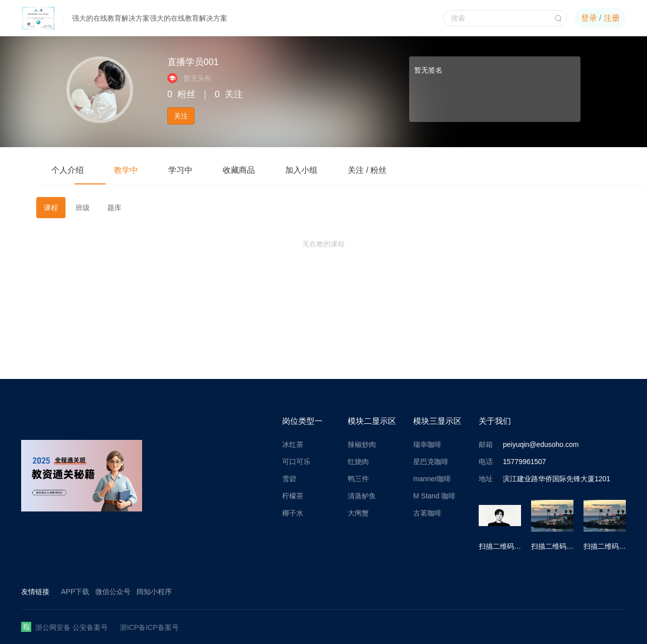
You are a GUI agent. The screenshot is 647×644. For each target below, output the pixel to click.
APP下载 (75, 592)
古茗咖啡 (427, 513)
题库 (114, 208)
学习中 (180, 170)
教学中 (126, 170)
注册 (612, 18)
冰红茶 (293, 444)
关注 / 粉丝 (367, 170)
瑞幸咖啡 (427, 444)
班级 (83, 208)
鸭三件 (358, 479)
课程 (51, 208)
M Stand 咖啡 (434, 496)
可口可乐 (296, 462)
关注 (181, 116)
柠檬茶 (293, 496)
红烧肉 (358, 462)
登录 (589, 18)
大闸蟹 (358, 513)
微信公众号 (113, 592)
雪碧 (289, 479)
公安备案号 (90, 627)
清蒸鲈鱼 (362, 496)
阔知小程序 (154, 592)
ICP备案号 (162, 627)
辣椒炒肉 (362, 444)
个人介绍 (68, 170)
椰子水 (293, 513)
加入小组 (301, 170)
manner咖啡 (432, 479)
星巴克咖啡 (431, 462)
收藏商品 (239, 170)
